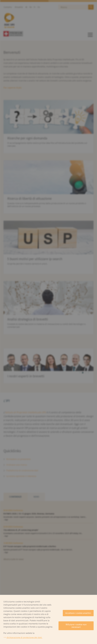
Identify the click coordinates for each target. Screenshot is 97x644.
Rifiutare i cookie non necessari (76, 626)
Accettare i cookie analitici (78, 613)
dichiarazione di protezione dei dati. (24, 637)
